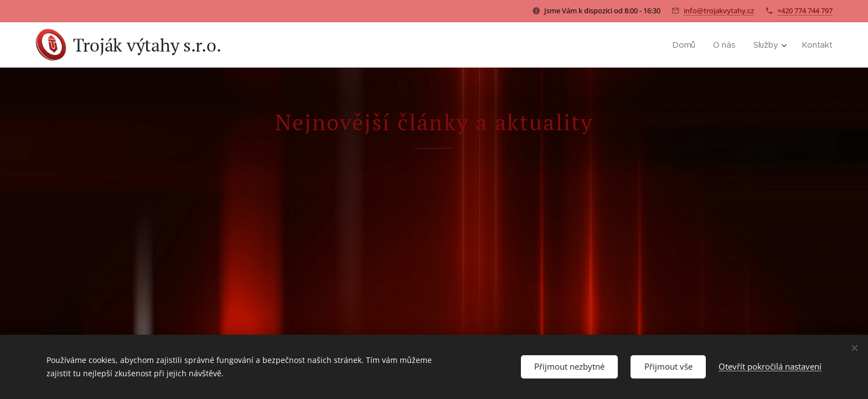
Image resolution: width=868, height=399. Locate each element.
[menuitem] (686, 45)
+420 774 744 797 (805, 11)
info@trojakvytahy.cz (719, 11)
